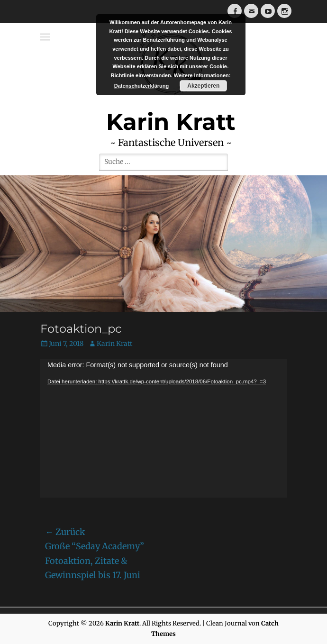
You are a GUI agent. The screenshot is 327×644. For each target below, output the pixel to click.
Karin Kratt (114, 344)
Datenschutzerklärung (142, 86)
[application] (163, 428)
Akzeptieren (203, 86)
